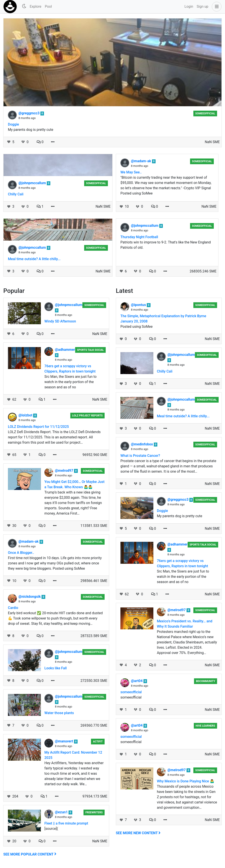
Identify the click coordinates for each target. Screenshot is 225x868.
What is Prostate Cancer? (140, 456)
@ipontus (139, 305)
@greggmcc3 (29, 113)
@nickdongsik (30, 597)
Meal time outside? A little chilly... (34, 259)
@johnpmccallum (33, 183)
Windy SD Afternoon (60, 321)
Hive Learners (205, 726)
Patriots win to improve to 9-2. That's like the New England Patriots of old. (166, 245)
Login (189, 6)
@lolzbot (26, 415)
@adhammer (65, 350)
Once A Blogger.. (21, 553)
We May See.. (131, 172)
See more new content (138, 833)
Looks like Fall (56, 668)
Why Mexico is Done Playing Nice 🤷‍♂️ (186, 781)
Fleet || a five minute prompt (66, 823)
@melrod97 (64, 471)
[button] (216, 7)
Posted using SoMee (136, 327)
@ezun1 (62, 812)
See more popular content (30, 854)
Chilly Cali (16, 194)
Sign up (202, 6)
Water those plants (59, 713)
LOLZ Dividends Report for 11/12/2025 (38, 427)
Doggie (13, 124)
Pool (48, 6)
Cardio (13, 608)
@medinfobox (142, 444)
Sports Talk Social (90, 350)
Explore (35, 6)
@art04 (137, 681)
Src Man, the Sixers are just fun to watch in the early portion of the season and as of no (70, 382)
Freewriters (94, 812)
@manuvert (64, 741)
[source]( (51, 829)
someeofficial (205, 113)
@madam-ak (142, 161)
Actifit (98, 742)
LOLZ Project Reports (88, 416)
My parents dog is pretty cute (31, 130)
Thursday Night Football (139, 237)
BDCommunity (206, 681)
